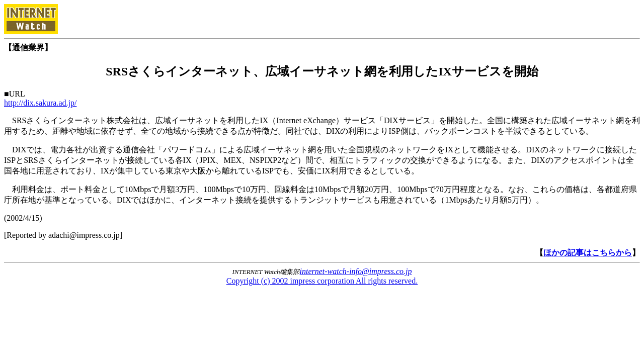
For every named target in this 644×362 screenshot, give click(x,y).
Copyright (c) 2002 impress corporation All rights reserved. (322, 281)
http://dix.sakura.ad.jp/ (40, 103)
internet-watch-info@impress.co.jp (356, 271)
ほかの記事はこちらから (588, 253)
